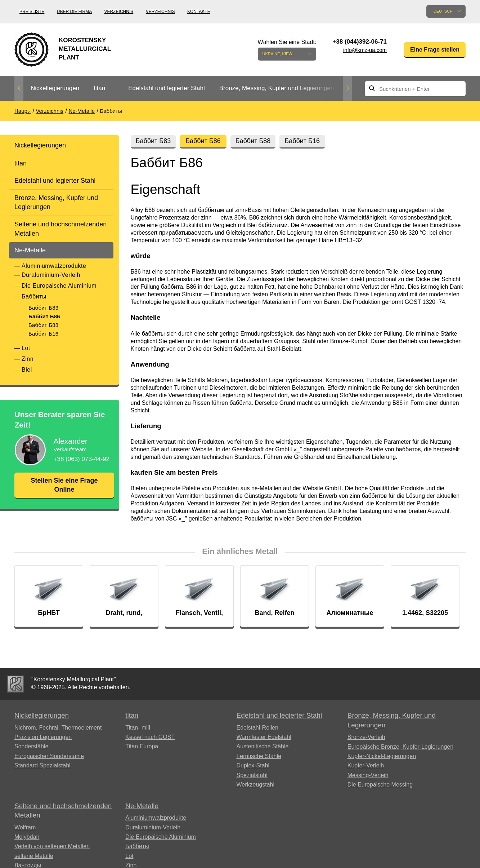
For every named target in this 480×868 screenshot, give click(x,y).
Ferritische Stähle (259, 756)
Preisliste (32, 12)
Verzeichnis (119, 12)
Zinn (28, 359)
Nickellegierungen (55, 88)
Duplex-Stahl (253, 765)
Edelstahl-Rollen (257, 728)
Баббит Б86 (44, 316)
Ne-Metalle (30, 250)
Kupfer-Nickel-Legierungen (382, 756)
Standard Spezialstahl (42, 765)
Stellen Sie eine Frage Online (64, 485)
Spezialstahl (252, 775)
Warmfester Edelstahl (264, 737)
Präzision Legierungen (43, 737)
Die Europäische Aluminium (59, 286)
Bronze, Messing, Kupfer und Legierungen (277, 88)
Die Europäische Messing (380, 785)
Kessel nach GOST (150, 737)
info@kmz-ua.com (365, 50)
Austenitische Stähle (262, 746)
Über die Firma (74, 12)
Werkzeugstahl (255, 785)
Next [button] (347, 88)
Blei (27, 370)
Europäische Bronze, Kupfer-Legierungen (400, 747)
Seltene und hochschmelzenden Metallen (60, 229)
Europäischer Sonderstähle (49, 756)
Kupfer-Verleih (366, 765)
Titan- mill (138, 728)
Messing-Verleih (368, 775)
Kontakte (199, 12)
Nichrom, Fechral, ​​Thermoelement (58, 728)
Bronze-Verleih (366, 737)
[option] (55, 88)
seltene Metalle (34, 856)
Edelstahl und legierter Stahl (167, 88)
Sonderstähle (31, 746)
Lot (26, 348)
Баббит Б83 (43, 308)
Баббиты (34, 296)
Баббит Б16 (43, 334)
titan (99, 88)
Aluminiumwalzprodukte (54, 266)
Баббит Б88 (43, 325)
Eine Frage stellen (435, 50)
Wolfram (25, 827)
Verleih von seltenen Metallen (52, 846)
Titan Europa (142, 746)
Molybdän (27, 837)
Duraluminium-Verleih (51, 275)
